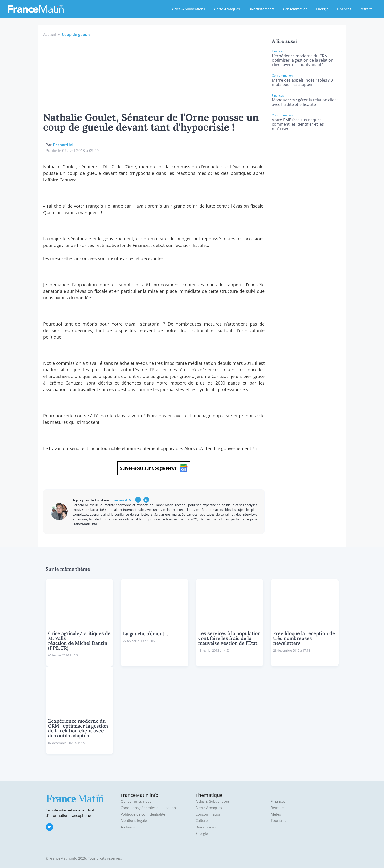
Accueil (50, 34)
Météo (276, 814)
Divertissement (208, 827)
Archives (128, 827)
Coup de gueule (76, 34)
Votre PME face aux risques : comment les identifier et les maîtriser (298, 124)
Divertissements (261, 9)
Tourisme (279, 821)
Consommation (295, 9)
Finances (344, 9)
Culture (202, 821)
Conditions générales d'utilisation (148, 808)
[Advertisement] (154, 74)
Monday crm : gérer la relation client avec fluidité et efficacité (305, 102)
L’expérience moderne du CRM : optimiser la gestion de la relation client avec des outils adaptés (303, 60)
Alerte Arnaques (227, 9)
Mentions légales (135, 821)
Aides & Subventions (188, 9)
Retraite (366, 9)
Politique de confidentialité (143, 814)
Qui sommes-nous (136, 801)
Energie (322, 9)
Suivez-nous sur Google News (154, 468)
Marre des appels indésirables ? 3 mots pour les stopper (302, 82)
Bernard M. (63, 145)
